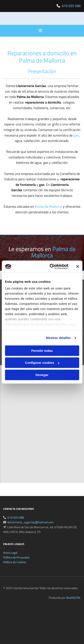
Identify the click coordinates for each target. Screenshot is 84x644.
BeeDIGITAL (74, 603)
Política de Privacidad (16, 562)
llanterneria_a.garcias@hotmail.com (31, 527)
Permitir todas (42, 351)
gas (76, 135)
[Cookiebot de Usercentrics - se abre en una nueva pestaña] (51, 266)
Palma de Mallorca (48, 206)
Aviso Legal (10, 558)
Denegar (42, 375)
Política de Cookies (15, 567)
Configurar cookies (42, 363)
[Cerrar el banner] (78, 266)
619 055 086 (71, 6)
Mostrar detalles (58, 338)
